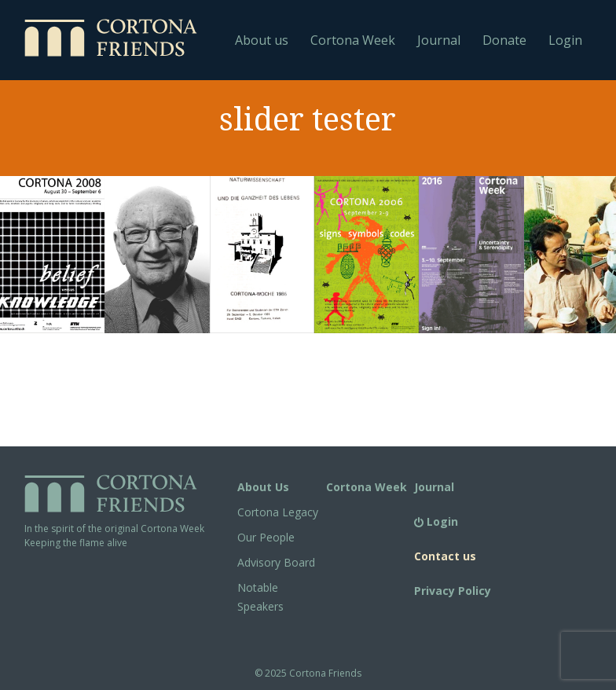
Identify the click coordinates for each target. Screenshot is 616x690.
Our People (266, 537)
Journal (439, 40)
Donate (504, 40)
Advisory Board (276, 562)
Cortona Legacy (278, 512)
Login (565, 40)
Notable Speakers (260, 597)
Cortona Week (353, 40)
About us (262, 40)
